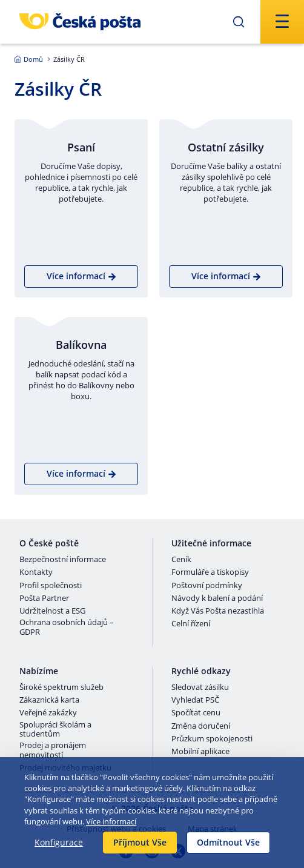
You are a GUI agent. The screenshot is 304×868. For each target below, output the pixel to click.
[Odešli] (239, 22)
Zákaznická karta (49, 700)
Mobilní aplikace (200, 752)
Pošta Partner (44, 598)
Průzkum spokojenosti (212, 739)
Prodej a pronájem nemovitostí (53, 750)
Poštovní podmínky (207, 586)
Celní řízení (191, 624)
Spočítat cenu (196, 713)
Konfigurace (59, 842)
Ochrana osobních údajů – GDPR (67, 627)
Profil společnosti (51, 586)
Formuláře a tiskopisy (210, 572)
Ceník (181, 560)
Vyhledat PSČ (195, 700)
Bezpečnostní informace (63, 560)
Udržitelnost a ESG (52, 611)
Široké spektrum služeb (61, 687)
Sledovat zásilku (200, 687)
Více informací (111, 821)
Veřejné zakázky (48, 713)
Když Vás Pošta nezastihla (218, 611)
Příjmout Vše (140, 842)
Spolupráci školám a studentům (55, 730)
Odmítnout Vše (228, 842)
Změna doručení (201, 726)
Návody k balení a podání (217, 598)
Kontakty (36, 572)
